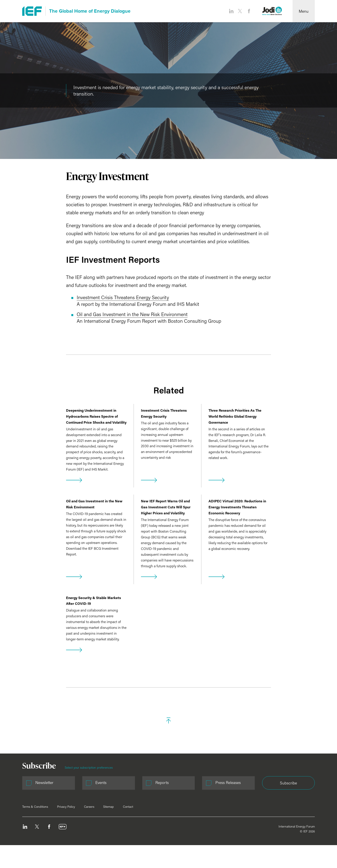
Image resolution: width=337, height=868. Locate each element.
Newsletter (44, 783)
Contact (128, 807)
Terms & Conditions (35, 807)
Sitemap (108, 807)
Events (101, 783)
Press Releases (228, 783)
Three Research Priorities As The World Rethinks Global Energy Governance (235, 416)
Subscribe (288, 783)
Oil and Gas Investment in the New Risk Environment (132, 314)
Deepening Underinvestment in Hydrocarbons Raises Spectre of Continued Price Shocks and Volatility (96, 416)
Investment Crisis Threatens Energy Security (123, 297)
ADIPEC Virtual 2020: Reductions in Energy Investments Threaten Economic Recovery (237, 507)
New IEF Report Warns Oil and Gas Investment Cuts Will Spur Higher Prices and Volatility (166, 507)
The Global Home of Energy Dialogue (90, 11)
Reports (162, 783)
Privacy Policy (66, 807)
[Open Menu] (304, 11)
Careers (89, 807)
